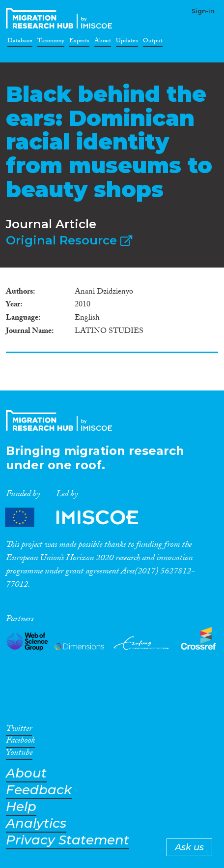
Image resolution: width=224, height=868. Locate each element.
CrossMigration (61, 18)
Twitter (19, 730)
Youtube (19, 754)
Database (20, 42)
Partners (80, 518)
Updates (127, 42)
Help (21, 807)
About (103, 42)
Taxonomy (51, 42)
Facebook (20, 742)
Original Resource (69, 240)
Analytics (36, 823)
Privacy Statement (68, 840)
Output (153, 42)
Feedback (39, 790)
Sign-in (203, 11)
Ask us (189, 847)
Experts (79, 42)
